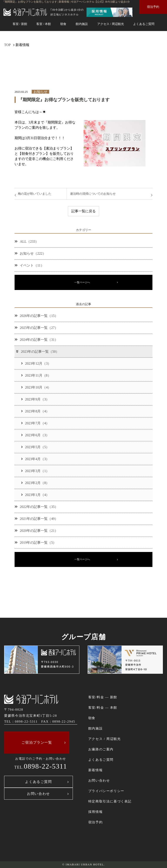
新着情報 (95, 770)
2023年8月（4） (35, 411)
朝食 (63, 24)
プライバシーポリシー (106, 791)
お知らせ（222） (30, 253)
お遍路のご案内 (101, 749)
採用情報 (95, 812)
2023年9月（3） (35, 399)
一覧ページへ (82, 282)
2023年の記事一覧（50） (37, 352)
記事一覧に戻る (83, 211)
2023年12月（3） (36, 363)
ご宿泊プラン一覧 (37, 742)
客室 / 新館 (20, 24)
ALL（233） (27, 241)
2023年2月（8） (35, 483)
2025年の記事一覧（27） (36, 328)
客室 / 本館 (44, 24)
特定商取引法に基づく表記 (110, 801)
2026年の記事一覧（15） (36, 316)
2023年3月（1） (35, 471)
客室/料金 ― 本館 (103, 707)
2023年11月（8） (36, 375)
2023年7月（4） (35, 423)
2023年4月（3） (35, 459)
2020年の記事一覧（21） (36, 531)
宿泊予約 (153, 7)
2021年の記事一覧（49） (36, 519)
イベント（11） (29, 265)
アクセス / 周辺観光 (111, 24)
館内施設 (82, 24)
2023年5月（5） (35, 447)
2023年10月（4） (36, 387)
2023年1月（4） (35, 495)
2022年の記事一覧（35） (36, 507)
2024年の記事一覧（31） (36, 340)
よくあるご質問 (144, 24)
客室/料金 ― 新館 (103, 697)
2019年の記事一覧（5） (35, 543)
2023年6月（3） (35, 435)
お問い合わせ (38, 794)
